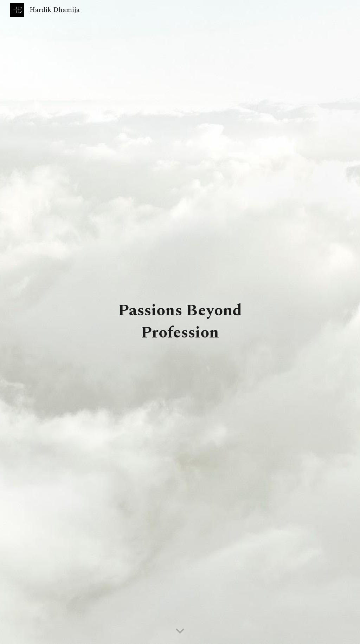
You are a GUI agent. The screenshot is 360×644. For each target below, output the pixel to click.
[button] (180, 631)
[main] (180, 322)
